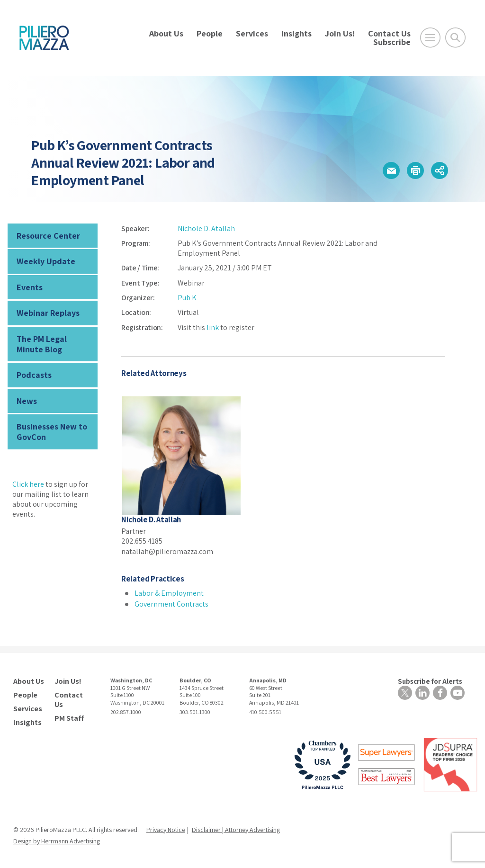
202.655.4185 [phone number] (142, 541)
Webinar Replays (48, 313)
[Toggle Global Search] (455, 38)
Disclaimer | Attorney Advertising (236, 830)
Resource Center (48, 236)
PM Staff (69, 718)
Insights (296, 33)
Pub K (187, 298)
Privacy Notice (166, 830)
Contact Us (389, 33)
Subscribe (392, 42)
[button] (391, 170)
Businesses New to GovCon (52, 432)
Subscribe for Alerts (430, 681)
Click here (28, 484)
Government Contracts (171, 604)
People (210, 33)
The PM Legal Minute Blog (42, 344)
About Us (166, 33)
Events (30, 287)
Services (252, 33)
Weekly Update (46, 261)
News (27, 401)
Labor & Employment (169, 593)
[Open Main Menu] (430, 38)
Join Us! (340, 33)
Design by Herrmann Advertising (57, 841)
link (213, 327)
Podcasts (34, 375)
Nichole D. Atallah (206, 228)
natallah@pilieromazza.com (167, 551)
